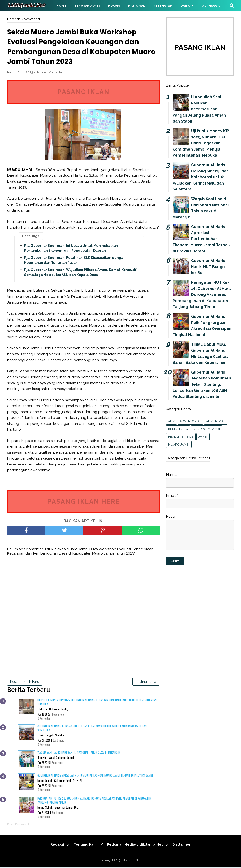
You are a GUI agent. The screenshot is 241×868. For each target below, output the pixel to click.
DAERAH (187, 6)
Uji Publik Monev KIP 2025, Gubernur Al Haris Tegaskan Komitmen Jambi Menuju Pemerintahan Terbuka (97, 703)
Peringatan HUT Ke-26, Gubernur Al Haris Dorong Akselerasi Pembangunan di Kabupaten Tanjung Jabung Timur (94, 802)
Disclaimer (183, 846)
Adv (171, 421)
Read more (58, 716)
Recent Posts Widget (18, 825)
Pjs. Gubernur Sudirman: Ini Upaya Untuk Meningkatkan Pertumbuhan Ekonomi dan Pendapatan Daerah (71, 249)
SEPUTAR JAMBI (87, 6)
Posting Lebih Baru (25, 683)
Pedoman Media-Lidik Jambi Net (135, 846)
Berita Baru (178, 429)
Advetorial (216, 421)
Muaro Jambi (179, 444)
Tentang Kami (85, 846)
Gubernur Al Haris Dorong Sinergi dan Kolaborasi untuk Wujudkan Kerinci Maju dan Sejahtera (92, 730)
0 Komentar (44, 720)
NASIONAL (137, 6)
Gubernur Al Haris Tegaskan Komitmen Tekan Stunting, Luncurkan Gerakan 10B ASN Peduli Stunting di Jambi (202, 384)
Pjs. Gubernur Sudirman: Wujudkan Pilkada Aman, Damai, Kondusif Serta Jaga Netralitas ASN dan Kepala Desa (80, 274)
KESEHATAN (163, 6)
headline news (181, 437)
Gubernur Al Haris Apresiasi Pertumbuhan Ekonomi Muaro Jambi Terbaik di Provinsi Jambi (95, 777)
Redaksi (56, 846)
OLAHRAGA (211, 6)
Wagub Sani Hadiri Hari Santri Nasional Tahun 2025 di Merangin (79, 754)
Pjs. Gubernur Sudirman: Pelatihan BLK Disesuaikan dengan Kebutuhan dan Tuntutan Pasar (75, 262)
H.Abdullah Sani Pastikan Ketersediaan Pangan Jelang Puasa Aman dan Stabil (199, 109)
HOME (61, 6)
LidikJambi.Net (131, 862)
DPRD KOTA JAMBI (206, 429)
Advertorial (190, 421)
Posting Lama (146, 683)
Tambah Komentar (50, 74)
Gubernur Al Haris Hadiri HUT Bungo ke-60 (208, 267)
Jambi (203, 437)
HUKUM (114, 6)
